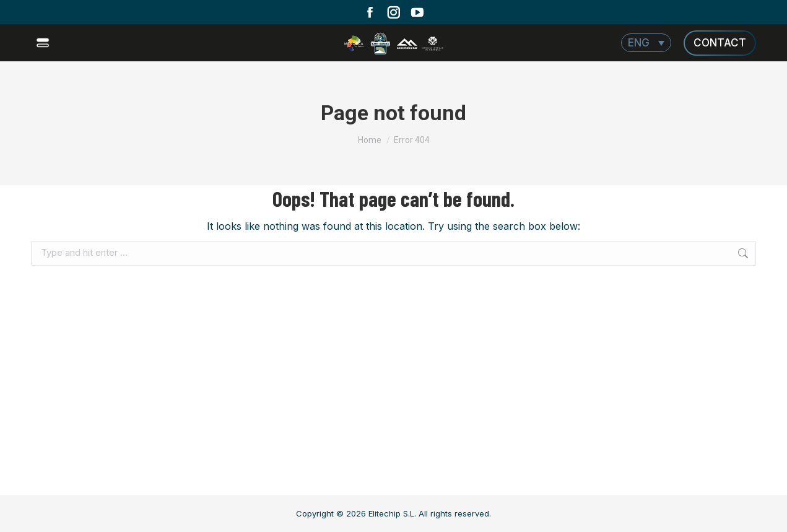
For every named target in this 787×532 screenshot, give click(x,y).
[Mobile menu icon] (44, 43)
